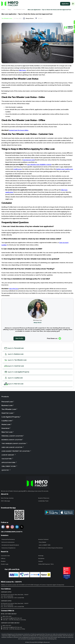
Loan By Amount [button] (9, 455)
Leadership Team (43, 501)
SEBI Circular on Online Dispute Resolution (50, 548)
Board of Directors (44, 498)
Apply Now (65, 4)
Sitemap (41, 556)
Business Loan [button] (8, 405)
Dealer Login (5, 564)
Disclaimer (41, 558)
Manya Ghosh (30, 18)
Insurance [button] (6, 428)
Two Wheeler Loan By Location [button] (15, 443)
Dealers (3, 561)
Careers (41, 561)
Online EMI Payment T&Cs (46, 564)
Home (3, 9)
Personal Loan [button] (8, 402)
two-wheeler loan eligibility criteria (39, 165)
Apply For (14, 348)
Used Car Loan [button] (8, 413)
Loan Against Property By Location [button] (16, 451)
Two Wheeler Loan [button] (10, 409)
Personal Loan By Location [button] (13, 436)
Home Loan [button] (7, 424)
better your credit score (65, 169)
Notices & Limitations (8, 542)
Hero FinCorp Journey (7, 498)
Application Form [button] (9, 462)
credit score (18, 169)
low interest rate (29, 160)
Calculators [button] (7, 459)
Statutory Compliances (8, 548)
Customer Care (5, 556)
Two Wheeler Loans (19, 9)
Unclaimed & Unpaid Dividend (10, 545)
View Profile (19, 338)
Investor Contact (43, 539)
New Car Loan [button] (8, 432)
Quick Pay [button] (6, 470)
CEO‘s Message (5, 501)
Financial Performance (8, 539)
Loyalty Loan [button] (7, 421)
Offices (3, 558)
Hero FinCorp (14, 289)
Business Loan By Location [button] (12, 440)
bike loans (23, 70)
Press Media (42, 542)
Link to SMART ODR (44, 545)
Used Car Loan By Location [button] (13, 447)
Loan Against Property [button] (11, 417)
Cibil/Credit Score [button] (10, 466)
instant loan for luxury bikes (19, 130)
